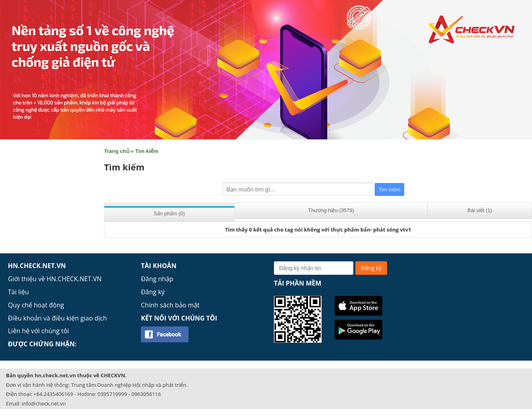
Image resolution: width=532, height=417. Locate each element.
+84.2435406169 (53, 394)
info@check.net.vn (44, 403)
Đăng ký (153, 292)
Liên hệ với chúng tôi (39, 331)
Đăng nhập (157, 279)
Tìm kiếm (146, 151)
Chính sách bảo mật (170, 305)
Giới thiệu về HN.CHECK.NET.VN (55, 279)
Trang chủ (117, 151)
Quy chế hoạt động (36, 305)
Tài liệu (18, 292)
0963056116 (146, 394)
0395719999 (112, 394)
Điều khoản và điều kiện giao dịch (57, 318)
